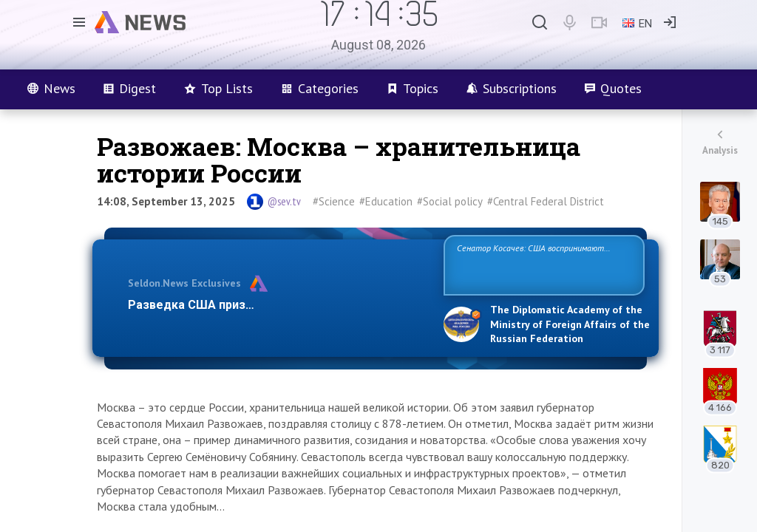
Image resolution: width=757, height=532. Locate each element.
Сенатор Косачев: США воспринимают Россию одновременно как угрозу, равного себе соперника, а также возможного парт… (542, 264)
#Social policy (450, 201)
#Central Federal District (546, 201)
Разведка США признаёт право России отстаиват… (277, 305)
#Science (334, 201)
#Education (386, 201)
